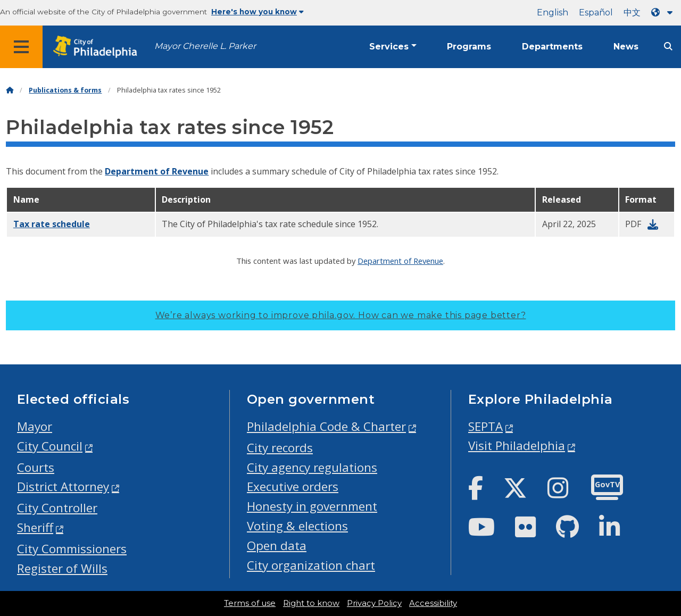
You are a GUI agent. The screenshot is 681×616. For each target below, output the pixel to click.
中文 (632, 13)
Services (389, 47)
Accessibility (433, 603)
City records (280, 448)
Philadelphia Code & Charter (326, 426)
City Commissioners (72, 549)
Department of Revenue (157, 171)
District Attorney (63, 486)
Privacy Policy (374, 603)
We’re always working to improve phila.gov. (341, 315)
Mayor (35, 426)
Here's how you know (258, 12)
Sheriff (35, 527)
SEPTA (485, 426)
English (553, 13)
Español (596, 13)
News (626, 47)
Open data (277, 546)
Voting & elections (297, 526)
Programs (469, 47)
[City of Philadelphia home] (98, 47)
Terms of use (250, 603)
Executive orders (293, 486)
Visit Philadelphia (517, 446)
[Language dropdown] (664, 13)
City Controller (57, 508)
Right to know (311, 603)
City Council (50, 446)
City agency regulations (312, 467)
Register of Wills (62, 568)
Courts (36, 467)
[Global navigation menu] (21, 47)
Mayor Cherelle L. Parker (205, 46)
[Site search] (668, 47)
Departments (552, 47)
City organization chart (311, 565)
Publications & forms (65, 90)
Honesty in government (312, 506)
